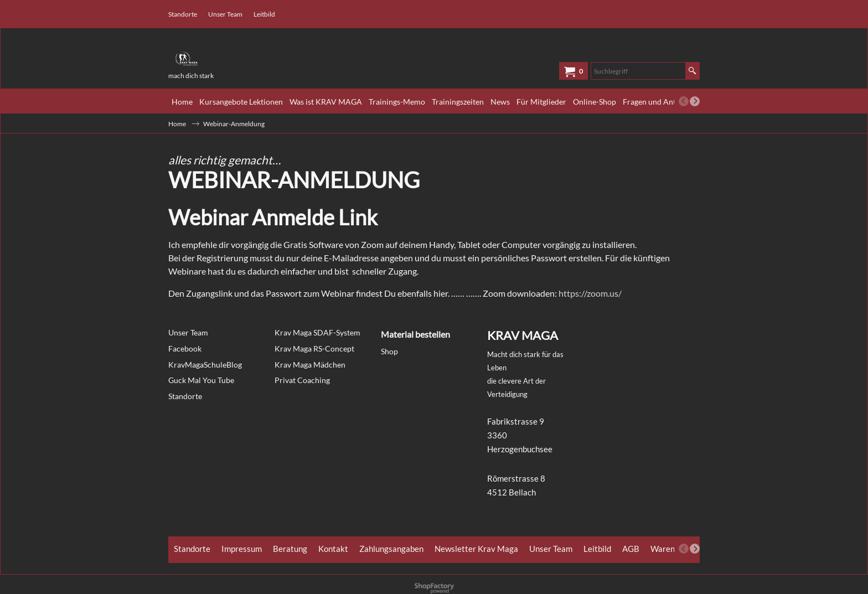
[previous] (684, 101)
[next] (695, 101)
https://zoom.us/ (590, 293)
